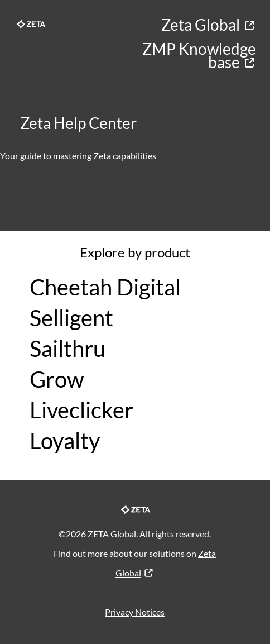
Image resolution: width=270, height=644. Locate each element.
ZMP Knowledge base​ (199, 55)
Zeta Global (209, 25)
